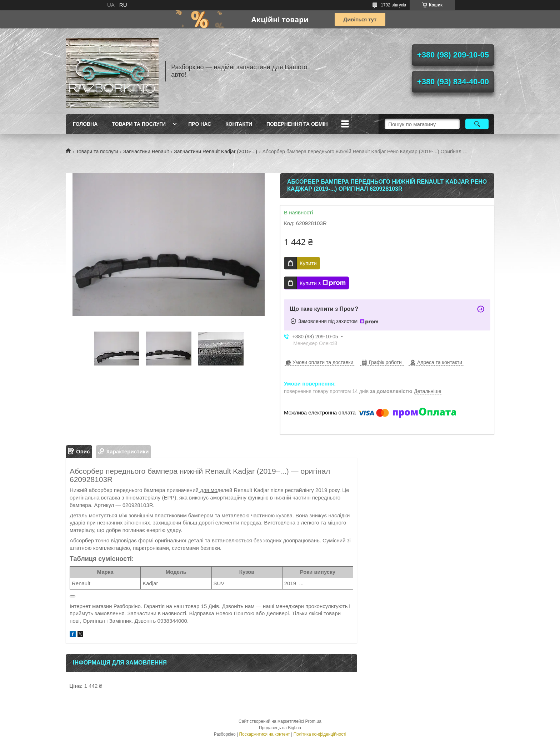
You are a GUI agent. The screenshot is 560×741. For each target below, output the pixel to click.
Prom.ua (313, 721)
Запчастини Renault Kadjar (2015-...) (216, 151)
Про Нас (200, 124)
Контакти (239, 124)
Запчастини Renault (146, 151)
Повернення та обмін (297, 124)
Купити (308, 263)
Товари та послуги (139, 124)
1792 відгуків (393, 5)
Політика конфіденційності (320, 734)
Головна (85, 124)
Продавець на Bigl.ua (280, 728)
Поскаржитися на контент (264, 734)
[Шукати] (477, 124)
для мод (209, 490)
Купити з (323, 283)
